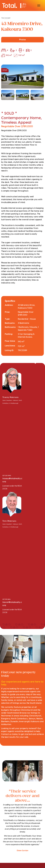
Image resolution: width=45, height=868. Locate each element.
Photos (22, 40)
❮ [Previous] (5, 76)
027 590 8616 (6, 599)
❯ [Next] (40, 76)
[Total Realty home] (14, 5)
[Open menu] (39, 6)
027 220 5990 (7, 476)
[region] (22, 82)
